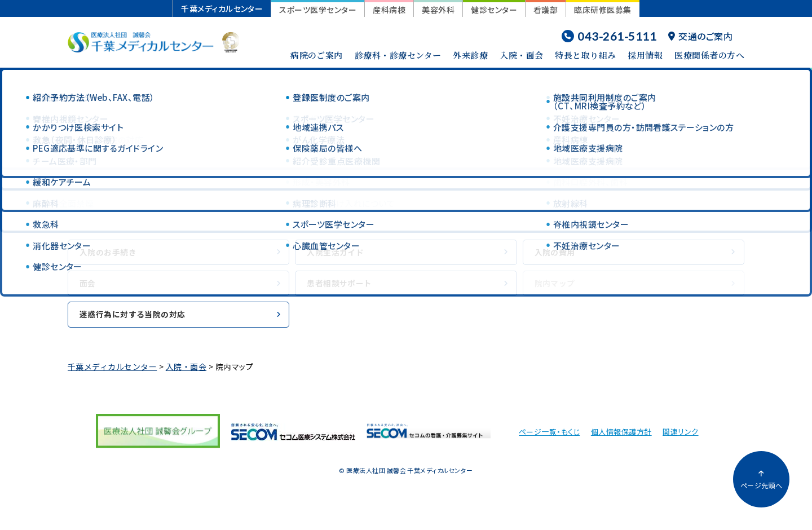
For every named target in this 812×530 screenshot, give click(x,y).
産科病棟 (389, 10)
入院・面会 (521, 55)
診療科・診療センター (398, 55)
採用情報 (645, 55)
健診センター (494, 10)
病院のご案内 (317, 55)
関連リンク (680, 437)
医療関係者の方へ (709, 55)
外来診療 (470, 55)
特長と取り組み (585, 55)
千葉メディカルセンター (222, 8)
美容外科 (438, 10)
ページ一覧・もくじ (549, 437)
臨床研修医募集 (603, 10)
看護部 (546, 10)
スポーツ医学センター (318, 10)
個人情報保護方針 (621, 437)
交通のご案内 (700, 36)
